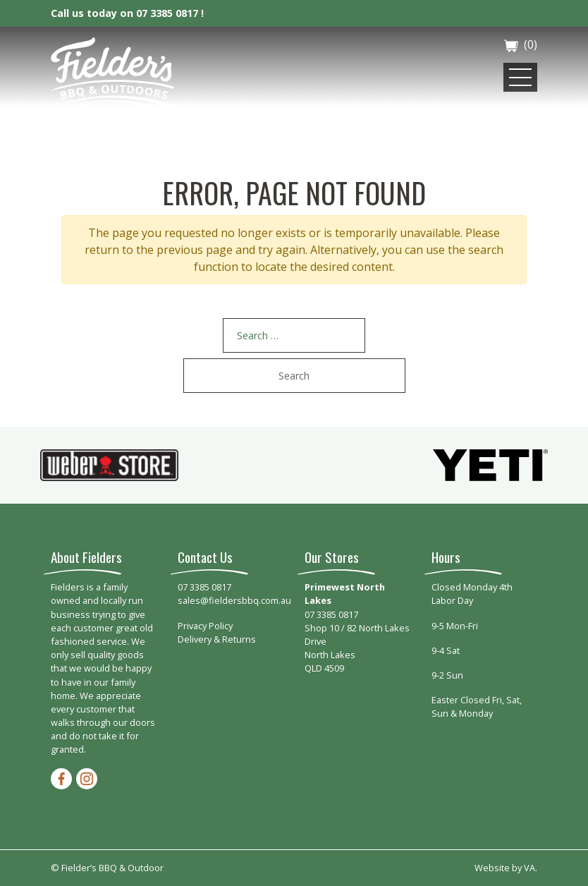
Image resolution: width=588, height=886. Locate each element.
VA (529, 868)
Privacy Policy (205, 626)
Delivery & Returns (217, 639)
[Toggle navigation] (520, 77)
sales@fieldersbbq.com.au (234, 600)
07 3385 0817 (204, 587)
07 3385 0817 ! (170, 13)
